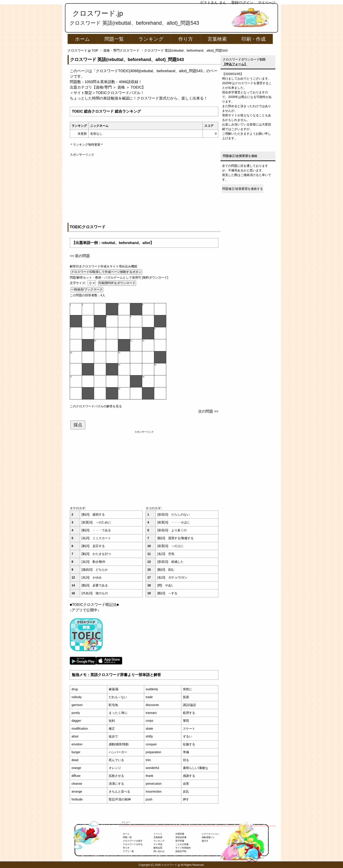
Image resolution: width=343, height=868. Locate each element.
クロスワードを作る (133, 844)
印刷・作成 (254, 39)
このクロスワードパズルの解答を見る (96, 406)
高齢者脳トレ (208, 837)
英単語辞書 (181, 837)
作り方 (186, 39)
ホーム (82, 39)
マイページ (267, 3)
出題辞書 (180, 834)
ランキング (151, 39)
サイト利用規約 (183, 848)
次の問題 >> (208, 411)
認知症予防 (181, 851)
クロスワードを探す (133, 841)
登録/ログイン (242, 3)
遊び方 (205, 841)
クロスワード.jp (98, 13)
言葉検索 (217, 39)
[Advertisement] (144, 188)
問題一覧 (114, 39)
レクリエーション (210, 834)
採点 (78, 425)
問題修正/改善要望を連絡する (243, 189)
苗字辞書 (180, 841)
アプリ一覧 (128, 851)
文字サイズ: (78, 283)
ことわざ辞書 (182, 844)
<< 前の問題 (80, 256)
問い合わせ (159, 851)
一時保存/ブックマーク (87, 289)
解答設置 (158, 848)
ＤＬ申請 (158, 844)
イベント (158, 834)
